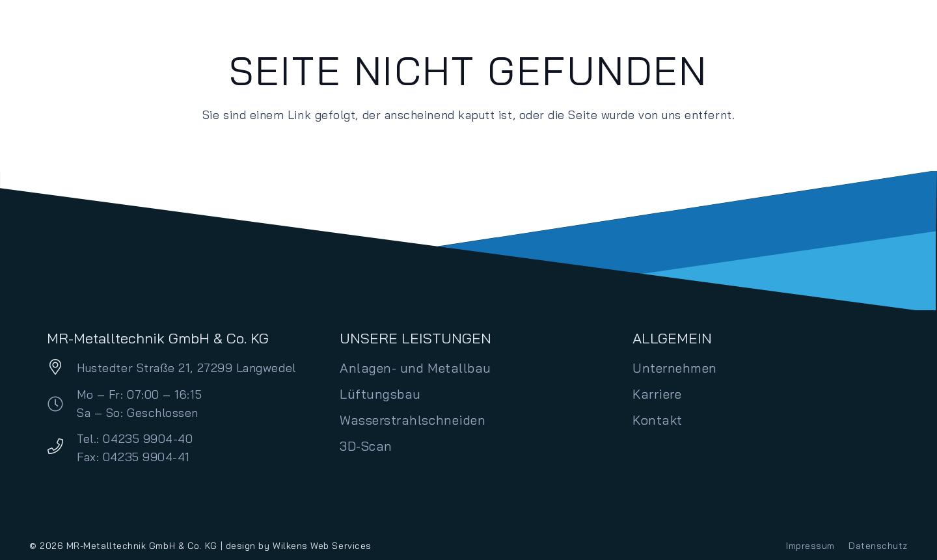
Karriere (657, 394)
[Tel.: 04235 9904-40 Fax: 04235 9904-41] (62, 448)
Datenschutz (878, 546)
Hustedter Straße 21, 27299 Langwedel (186, 368)
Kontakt (658, 420)
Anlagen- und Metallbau (415, 368)
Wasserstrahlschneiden (413, 420)
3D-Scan (366, 446)
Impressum (810, 546)
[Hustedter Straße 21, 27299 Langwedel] (62, 368)
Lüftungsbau (380, 394)
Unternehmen (675, 368)
